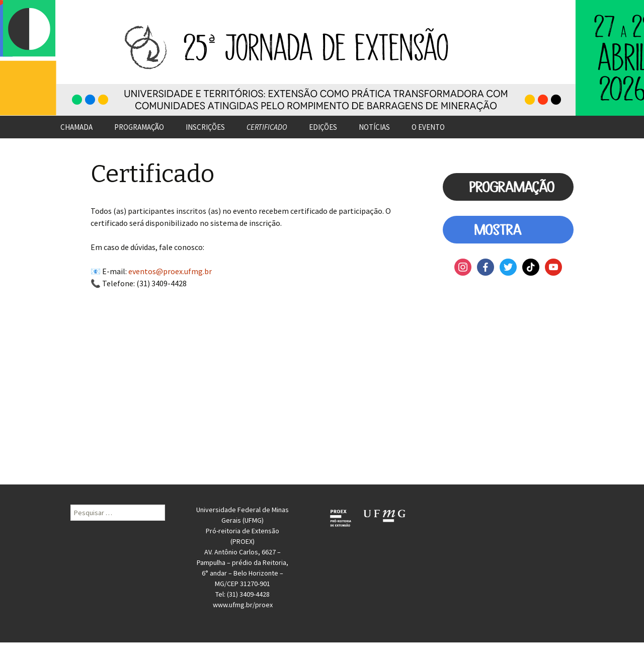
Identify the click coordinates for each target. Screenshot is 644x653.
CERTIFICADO (267, 127)
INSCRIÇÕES (205, 127)
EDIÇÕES (323, 127)
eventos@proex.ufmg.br (170, 271)
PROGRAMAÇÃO (139, 127)
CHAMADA (76, 127)
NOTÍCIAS (374, 127)
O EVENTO (428, 127)
